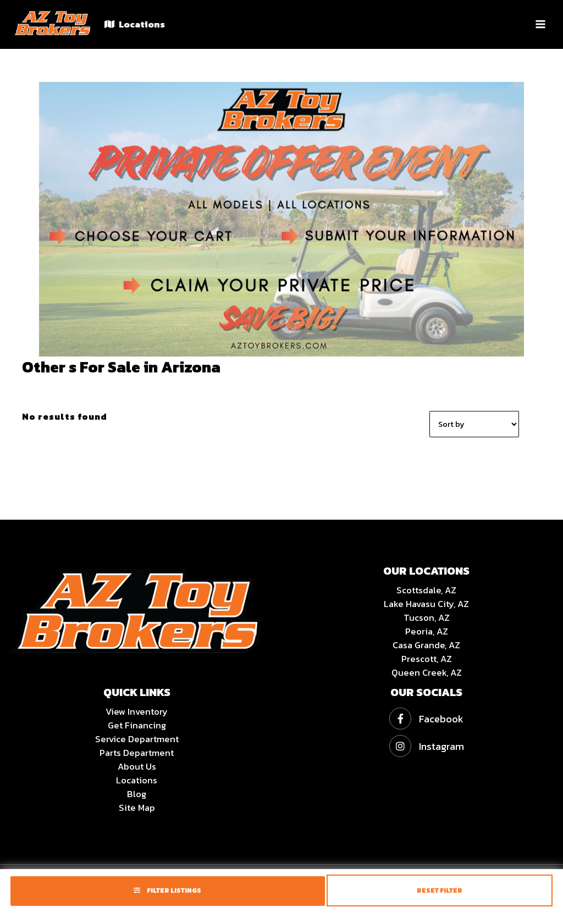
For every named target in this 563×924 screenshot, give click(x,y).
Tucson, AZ (427, 617)
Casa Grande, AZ (426, 645)
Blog (137, 794)
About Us (137, 766)
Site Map (137, 808)
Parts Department (137, 753)
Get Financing (137, 725)
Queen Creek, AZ (427, 672)
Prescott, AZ (427, 659)
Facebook (426, 719)
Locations (135, 24)
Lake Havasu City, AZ (426, 604)
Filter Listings (167, 890)
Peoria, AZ (427, 631)
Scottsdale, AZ (426, 590)
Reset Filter (440, 890)
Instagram (427, 746)
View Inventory (137, 711)
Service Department (137, 739)
